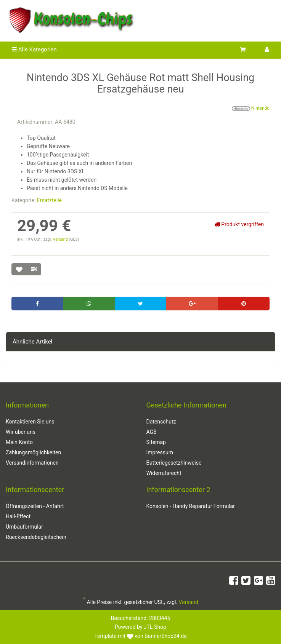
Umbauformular (24, 527)
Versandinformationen (32, 463)
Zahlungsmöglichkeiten (33, 452)
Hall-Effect (18, 516)
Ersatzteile (49, 200)
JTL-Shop (155, 627)
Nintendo (251, 109)
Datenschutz (161, 422)
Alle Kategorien (34, 50)
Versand (61, 239)
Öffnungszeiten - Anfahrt (35, 506)
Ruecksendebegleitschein (36, 537)
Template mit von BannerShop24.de (140, 636)
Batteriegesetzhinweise (174, 463)
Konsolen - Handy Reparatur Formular (191, 506)
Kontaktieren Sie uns (30, 422)
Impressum (160, 452)
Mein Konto (19, 442)
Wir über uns (21, 432)
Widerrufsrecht (164, 473)
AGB (152, 432)
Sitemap (156, 442)
